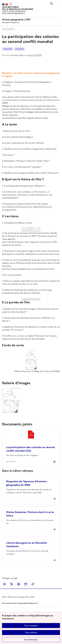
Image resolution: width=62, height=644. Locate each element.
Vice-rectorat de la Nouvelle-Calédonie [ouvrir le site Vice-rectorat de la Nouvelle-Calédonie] (19, 603)
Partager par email (26, 584)
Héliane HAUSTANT (35, 55)
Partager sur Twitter (12, 584)
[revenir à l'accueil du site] (31, 20)
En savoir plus (31, 640)
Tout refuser (31, 633)
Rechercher (51, 3)
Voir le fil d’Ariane (8, 29)
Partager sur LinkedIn (19, 584)
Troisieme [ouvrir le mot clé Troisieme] (20, 49)
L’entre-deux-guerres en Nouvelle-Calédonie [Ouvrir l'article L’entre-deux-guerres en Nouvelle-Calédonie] (27, 545)
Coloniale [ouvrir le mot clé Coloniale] (8, 49)
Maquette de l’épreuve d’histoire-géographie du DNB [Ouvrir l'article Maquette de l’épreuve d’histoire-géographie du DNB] (27, 483)
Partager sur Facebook (5, 584)
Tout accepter (31, 626)
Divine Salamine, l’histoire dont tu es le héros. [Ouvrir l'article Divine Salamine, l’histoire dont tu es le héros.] (30, 514)
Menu (58, 3)
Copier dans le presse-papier (33, 584)
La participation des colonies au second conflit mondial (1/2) (30, 449)
